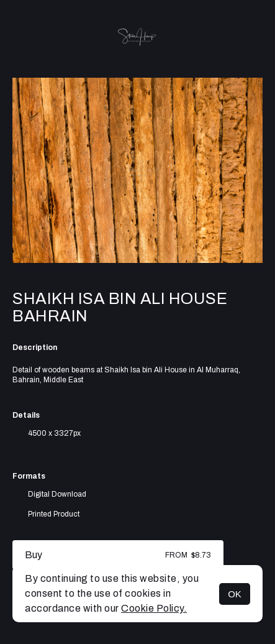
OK (235, 594)
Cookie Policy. (154, 608)
